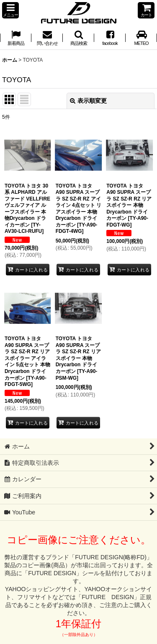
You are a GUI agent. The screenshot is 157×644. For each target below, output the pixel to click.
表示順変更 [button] (88, 101)
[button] (10, 10)
